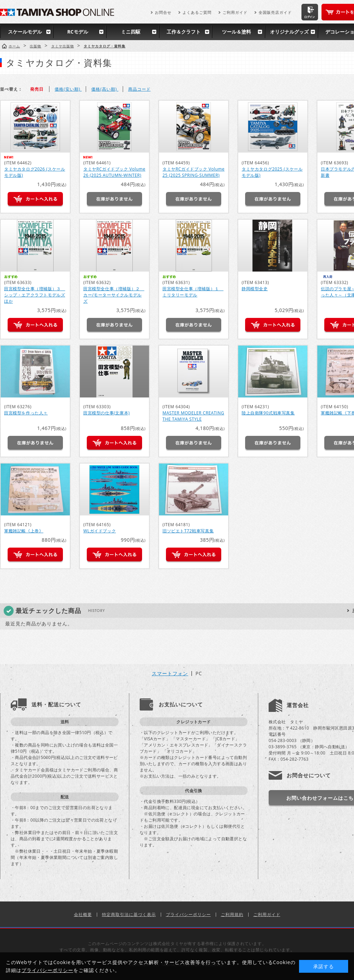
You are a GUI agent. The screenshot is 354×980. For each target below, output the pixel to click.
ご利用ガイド (235, 12)
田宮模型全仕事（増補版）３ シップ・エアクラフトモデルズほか (35, 295)
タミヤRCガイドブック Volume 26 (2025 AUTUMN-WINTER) (114, 172)
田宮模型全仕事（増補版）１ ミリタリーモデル (193, 292)
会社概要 (83, 914)
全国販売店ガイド (275, 12)
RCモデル (77, 32)
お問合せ (163, 12)
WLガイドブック (100, 531)
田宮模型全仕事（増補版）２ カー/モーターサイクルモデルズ (114, 295)
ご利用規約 (232, 914)
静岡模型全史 (255, 289)
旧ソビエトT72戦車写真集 (188, 531)
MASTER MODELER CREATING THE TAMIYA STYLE (193, 416)
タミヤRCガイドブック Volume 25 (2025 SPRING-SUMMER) (194, 172)
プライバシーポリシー (188, 914)
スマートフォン (170, 674)
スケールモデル (25, 32)
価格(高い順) (105, 89)
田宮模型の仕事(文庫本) (106, 413)
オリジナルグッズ (289, 32)
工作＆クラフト (184, 32)
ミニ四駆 (131, 32)
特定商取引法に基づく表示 (129, 914)
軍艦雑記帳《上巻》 (24, 531)
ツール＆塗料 (236, 32)
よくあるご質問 (197, 12)
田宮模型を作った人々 (26, 413)
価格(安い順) (68, 89)
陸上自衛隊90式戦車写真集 (268, 413)
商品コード (139, 89)
